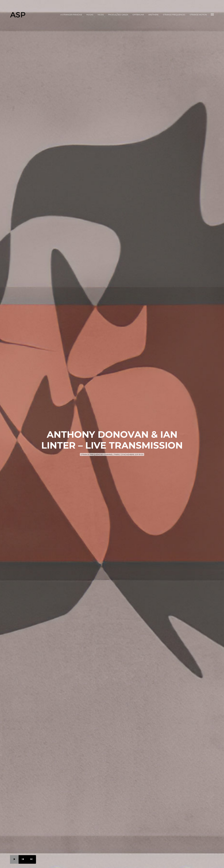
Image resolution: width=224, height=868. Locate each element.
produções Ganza (118, 15)
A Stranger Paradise (71, 15)
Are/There (153, 15)
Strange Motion (198, 15)
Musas (90, 15)
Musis (101, 15)
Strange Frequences (174, 15)
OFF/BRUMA (138, 15)
